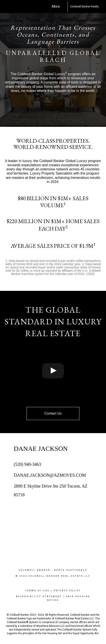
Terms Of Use (37, 591)
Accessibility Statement (39, 597)
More (56, 6)
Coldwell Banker (35, 570)
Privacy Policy (67, 591)
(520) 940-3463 (27, 464)
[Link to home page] (64, 7)
